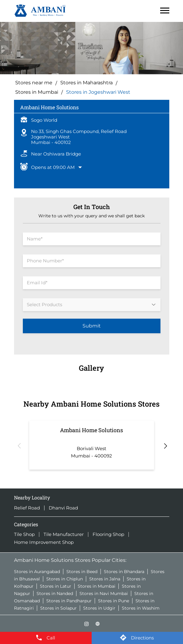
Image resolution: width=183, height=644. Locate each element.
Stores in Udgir (99, 608)
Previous (19, 445)
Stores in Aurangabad (37, 572)
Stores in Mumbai (97, 586)
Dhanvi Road (63, 508)
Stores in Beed (82, 572)
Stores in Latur (56, 586)
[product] (92, 305)
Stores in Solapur (58, 608)
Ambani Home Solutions (91, 430)
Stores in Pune (114, 601)
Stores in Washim (141, 608)
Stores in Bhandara (124, 572)
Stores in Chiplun (65, 579)
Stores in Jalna (105, 579)
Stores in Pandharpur (69, 601)
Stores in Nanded (55, 593)
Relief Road (27, 508)
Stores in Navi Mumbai (104, 593)
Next (165, 445)
